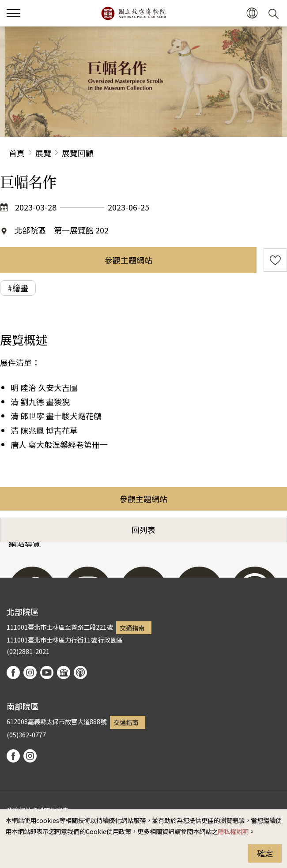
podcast (80, 673)
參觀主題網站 (128, 260)
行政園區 (110, 640)
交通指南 (132, 628)
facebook (13, 673)
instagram (30, 673)
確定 (265, 853)
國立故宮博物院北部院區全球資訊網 (134, 13)
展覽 (43, 153)
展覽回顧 (78, 153)
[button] (13, 13)
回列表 (143, 530)
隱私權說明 (233, 831)
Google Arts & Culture (64, 673)
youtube (47, 673)
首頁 (17, 153)
